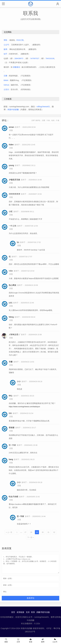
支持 (28, 612)
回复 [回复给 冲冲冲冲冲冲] (11, 197)
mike (11, 271)
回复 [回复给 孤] (11, 260)
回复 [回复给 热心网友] (11, 288)
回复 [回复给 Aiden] (11, 148)
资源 (31, 641)
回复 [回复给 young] (11, 169)
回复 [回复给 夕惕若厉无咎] (11, 183)
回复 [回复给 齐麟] (11, 365)
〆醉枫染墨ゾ (14, 334)
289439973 (19, 58)
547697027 (35, 58)
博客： (6, 40)
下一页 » (30, 537)
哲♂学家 (12, 445)
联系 (33, 612)
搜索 (6, 641)
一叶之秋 (13, 226)
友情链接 (20, 612)
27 (25, 532)
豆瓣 (5, 76)
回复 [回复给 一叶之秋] (11, 229)
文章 (18, 641)
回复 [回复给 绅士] (11, 399)
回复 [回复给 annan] (11, 130)
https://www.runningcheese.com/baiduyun (24, 407)
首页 (13, 612)
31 (48, 532)
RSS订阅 (20, 40)
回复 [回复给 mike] (11, 274)
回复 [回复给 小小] (19, 385)
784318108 (50, 58)
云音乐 (6, 89)
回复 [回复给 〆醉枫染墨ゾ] (11, 338)
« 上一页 (9, 532)
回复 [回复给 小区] (11, 215)
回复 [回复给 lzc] (19, 246)
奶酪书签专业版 (43, 612)
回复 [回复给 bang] (11, 463)
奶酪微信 (17, 67)
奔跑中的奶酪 (13, 110)
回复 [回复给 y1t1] (11, 306)
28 (31, 532)
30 (43, 532)
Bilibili (6, 80)
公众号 (6, 45)
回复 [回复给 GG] (11, 417)
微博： (6, 49)
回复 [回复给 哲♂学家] (11, 448)
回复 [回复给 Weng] (11, 320)
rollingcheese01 (43, 107)
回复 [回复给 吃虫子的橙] (11, 500)
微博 (43, 641)
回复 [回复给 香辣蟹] (11, 431)
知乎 (5, 54)
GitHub (6, 85)
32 (54, 532)
